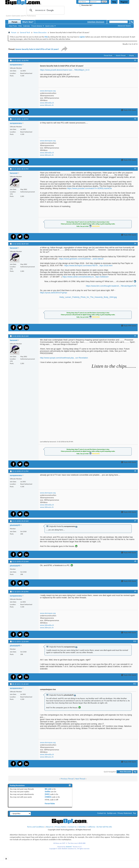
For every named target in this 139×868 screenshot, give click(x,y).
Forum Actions (37, 26)
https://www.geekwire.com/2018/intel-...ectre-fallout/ (81, 259)
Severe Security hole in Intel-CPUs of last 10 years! (37, 49)
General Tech (25, 32)
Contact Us (101, 813)
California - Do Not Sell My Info (100, 827)
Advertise (82, 827)
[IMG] (47, 794)
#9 (135, 591)
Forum (14, 22)
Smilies (48, 792)
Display (132, 55)
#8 (135, 561)
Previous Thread (67, 779)
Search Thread (121, 55)
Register (124, 2)
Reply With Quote (129, 110)
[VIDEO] (48, 797)
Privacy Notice (61, 827)
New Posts (13, 26)
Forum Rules (50, 804)
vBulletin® (69, 847)
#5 (135, 336)
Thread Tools (108, 55)
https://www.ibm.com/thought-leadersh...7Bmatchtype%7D (111, 286)
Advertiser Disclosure (96, 22)
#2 (135, 119)
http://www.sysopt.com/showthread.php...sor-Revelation (64, 358)
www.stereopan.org (48, 91)
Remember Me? (86, 5)
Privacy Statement (125, 813)
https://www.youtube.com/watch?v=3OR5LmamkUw (89, 188)
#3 (135, 169)
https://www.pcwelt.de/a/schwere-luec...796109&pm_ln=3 (65, 70)
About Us (50, 827)
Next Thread (80, 779)
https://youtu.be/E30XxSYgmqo (54, 293)
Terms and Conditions (36, 827)
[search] (45, 10)
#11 (135, 684)
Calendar (27, 26)
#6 (135, 471)
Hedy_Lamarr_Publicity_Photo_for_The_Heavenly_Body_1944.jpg (88, 297)
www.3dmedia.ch (47, 103)
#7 (135, 521)
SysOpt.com (112, 813)
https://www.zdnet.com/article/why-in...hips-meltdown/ (86, 277)
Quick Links (50, 26)
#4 (135, 244)
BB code (48, 789)
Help (114, 2)
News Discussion (40, 32)
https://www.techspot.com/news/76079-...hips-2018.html (88, 265)
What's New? (28, 22)
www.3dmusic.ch (47, 105)
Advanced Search (124, 26)
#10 (135, 641)
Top (135, 772)
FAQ (20, 26)
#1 (135, 60)
